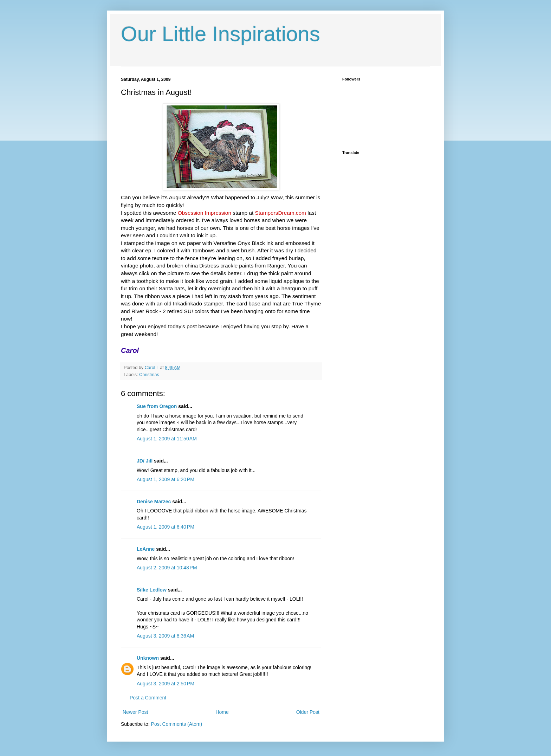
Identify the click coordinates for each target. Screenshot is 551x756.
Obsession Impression (205, 213)
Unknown (148, 658)
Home (222, 712)
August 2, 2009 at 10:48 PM (167, 568)
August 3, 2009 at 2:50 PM (166, 684)
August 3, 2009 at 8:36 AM (165, 636)
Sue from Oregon (157, 406)
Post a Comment (148, 698)
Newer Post (135, 712)
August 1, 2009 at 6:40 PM (166, 527)
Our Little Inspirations (221, 34)
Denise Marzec (154, 502)
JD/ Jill (145, 461)
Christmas (149, 375)
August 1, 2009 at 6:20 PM (166, 479)
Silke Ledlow (152, 590)
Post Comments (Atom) (177, 724)
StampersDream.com (281, 213)
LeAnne (146, 549)
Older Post (308, 712)
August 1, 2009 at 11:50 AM (167, 439)
